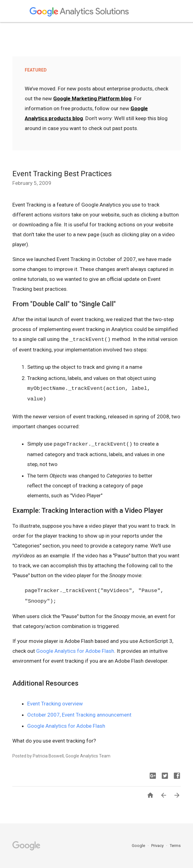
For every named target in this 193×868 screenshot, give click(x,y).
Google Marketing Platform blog (92, 98)
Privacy (158, 846)
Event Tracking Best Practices (62, 174)
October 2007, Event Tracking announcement (79, 715)
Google (139, 846)
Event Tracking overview (55, 704)
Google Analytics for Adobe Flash (75, 651)
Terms (175, 846)
